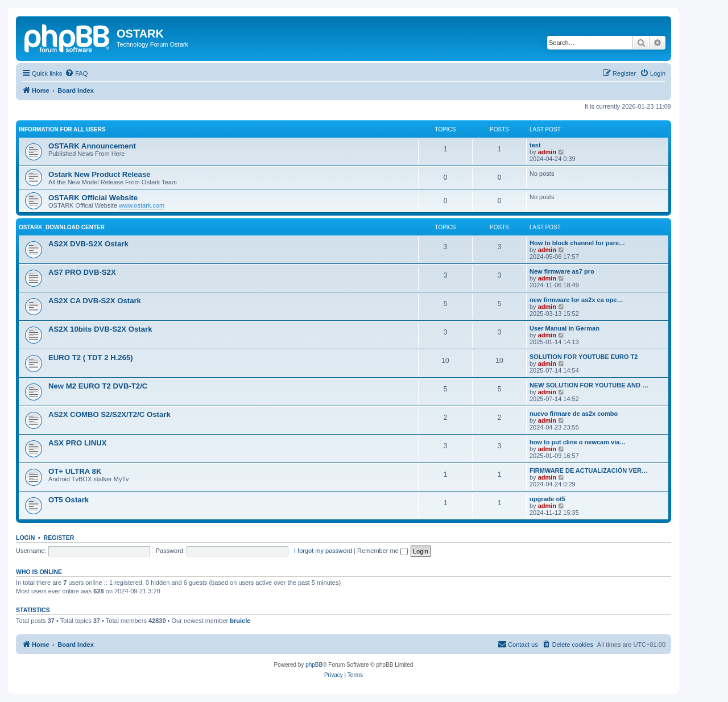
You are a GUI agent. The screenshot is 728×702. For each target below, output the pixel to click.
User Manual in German (564, 328)
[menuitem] (76, 73)
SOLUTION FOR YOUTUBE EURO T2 (584, 357)
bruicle (240, 621)
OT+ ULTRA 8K (75, 471)
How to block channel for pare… (577, 243)
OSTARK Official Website (93, 198)
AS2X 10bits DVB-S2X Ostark (100, 329)
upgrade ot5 (547, 499)
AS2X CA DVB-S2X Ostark (95, 301)
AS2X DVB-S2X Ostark (88, 244)
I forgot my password (323, 551)
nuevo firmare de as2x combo (574, 414)
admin (547, 152)
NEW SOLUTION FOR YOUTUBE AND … (589, 385)
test (535, 145)
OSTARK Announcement (92, 146)
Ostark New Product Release (100, 174)
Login (25, 538)
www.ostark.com (142, 205)
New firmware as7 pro (562, 271)
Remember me (382, 551)
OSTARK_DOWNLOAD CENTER (62, 227)
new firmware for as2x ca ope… (576, 300)
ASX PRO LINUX (78, 443)
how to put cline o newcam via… (578, 442)
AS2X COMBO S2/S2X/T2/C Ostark (109, 414)
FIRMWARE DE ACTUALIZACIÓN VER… (589, 470)
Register (59, 538)
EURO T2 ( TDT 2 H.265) (91, 358)
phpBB (314, 665)
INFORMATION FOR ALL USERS (62, 129)
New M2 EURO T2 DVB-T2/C (98, 386)
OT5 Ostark (69, 500)
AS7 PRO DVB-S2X (82, 272)
